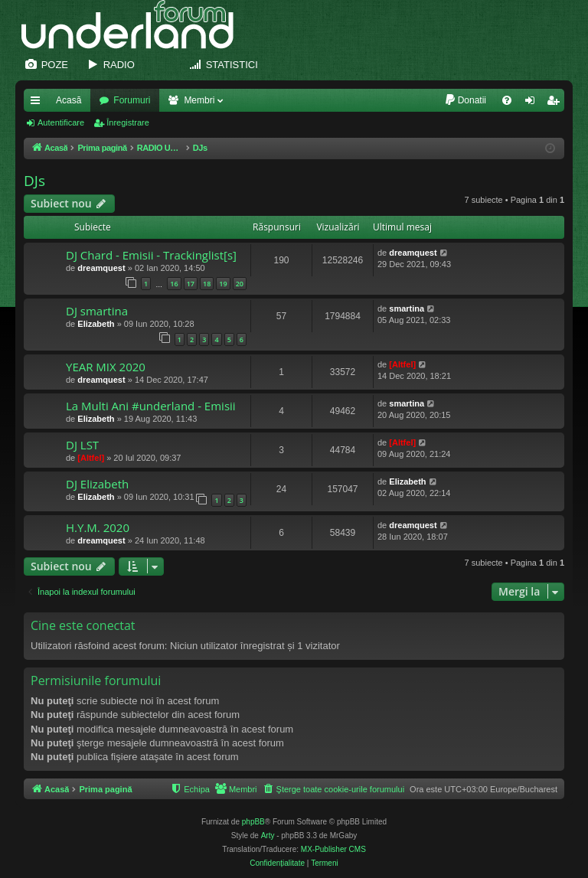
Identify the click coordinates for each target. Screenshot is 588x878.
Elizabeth (96, 324)
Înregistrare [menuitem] (556, 103)
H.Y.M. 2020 (98, 527)
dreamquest (101, 268)
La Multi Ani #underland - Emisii (151, 406)
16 (174, 284)
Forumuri (132, 100)
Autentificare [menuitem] (533, 103)
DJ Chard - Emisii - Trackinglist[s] (151, 255)
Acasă (69, 100)
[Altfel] (402, 364)
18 (207, 284)
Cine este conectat (83, 625)
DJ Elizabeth (97, 484)
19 (223, 284)
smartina (407, 308)
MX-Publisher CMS (333, 849)
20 (240, 284)
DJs (34, 181)
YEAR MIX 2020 (106, 367)
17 (191, 284)
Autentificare (61, 122)
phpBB (253, 822)
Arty (268, 836)
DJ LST (82, 445)
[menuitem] (465, 100)
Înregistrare (128, 122)
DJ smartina (97, 311)
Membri (199, 100)
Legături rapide (38, 103)
